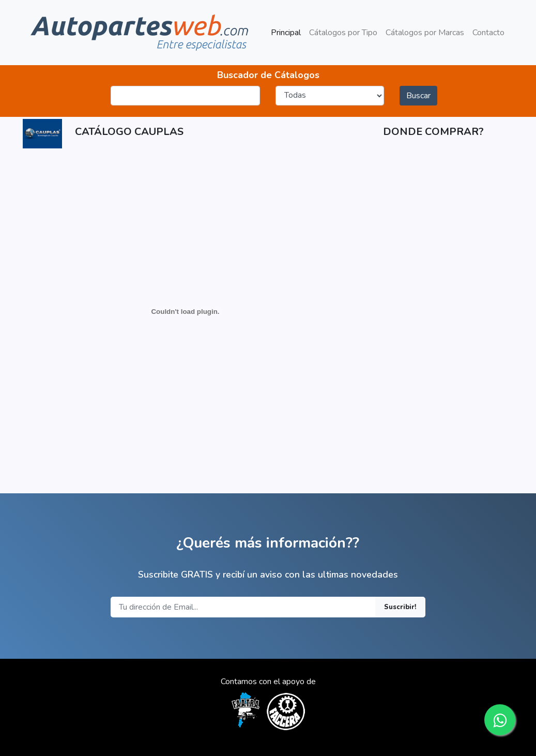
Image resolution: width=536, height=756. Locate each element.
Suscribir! (400, 607)
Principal (288, 32)
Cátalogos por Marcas (425, 33)
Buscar (418, 96)
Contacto (488, 33)
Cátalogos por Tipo (343, 33)
